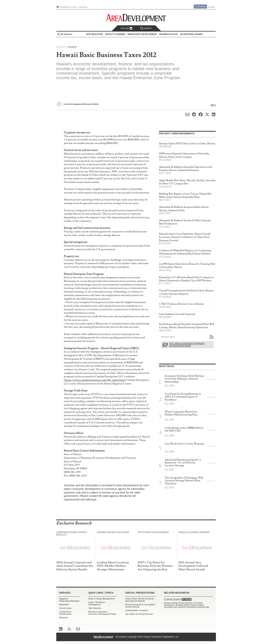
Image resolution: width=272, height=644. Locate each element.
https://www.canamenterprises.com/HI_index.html (95, 380)
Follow (126, 28)
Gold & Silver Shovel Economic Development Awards (140, 600)
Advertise (83, 7)
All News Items (168, 337)
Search (146, 28)
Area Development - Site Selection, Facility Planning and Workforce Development (136, 18)
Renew (212, 7)
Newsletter (64, 605)
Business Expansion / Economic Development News (102, 613)
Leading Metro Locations (137, 610)
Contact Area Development (65, 613)
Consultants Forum (68, 7)
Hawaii (72, 47)
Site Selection (95, 608)
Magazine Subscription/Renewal (69, 600)
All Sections (66, 34)
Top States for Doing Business (139, 614)
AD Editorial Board (191, 34)
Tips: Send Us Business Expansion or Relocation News (187, 345)
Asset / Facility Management (101, 599)
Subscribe (200, 7)
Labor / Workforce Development (97, 603)
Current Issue (65, 608)
